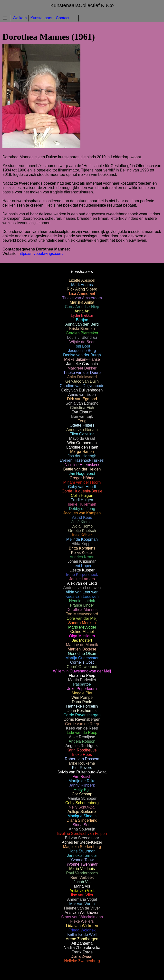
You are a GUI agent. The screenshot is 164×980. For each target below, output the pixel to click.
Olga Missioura (82, 636)
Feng (82, 421)
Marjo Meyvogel (82, 627)
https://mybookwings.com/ (41, 254)
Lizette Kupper (82, 570)
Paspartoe (82, 684)
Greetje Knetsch (82, 531)
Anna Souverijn (82, 829)
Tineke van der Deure (82, 373)
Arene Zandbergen (82, 939)
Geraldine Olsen (82, 654)
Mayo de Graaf (82, 438)
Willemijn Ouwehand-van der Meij (82, 671)
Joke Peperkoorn (82, 689)
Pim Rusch (82, 776)
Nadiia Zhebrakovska (82, 948)
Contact (63, 18)
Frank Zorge (82, 952)
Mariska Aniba (82, 302)
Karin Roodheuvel (82, 750)
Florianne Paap (82, 675)
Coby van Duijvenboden (82, 390)
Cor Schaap (82, 794)
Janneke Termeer (82, 855)
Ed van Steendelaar (82, 838)
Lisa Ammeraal (82, 294)
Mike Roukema (82, 763)
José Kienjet (82, 522)
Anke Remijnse (82, 737)
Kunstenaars (41, 18)
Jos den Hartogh (82, 456)
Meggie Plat (82, 693)
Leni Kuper (82, 566)
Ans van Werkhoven (82, 913)
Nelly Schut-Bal (82, 807)
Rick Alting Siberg (82, 289)
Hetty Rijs (82, 790)
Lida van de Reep (82, 733)
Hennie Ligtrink (82, 601)
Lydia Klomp (82, 526)
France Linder (82, 605)
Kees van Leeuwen (82, 596)
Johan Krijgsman (82, 561)
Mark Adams (82, 285)
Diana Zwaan (82, 956)
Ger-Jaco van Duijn (82, 381)
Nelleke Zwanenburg (82, 961)
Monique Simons (82, 816)
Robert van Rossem (82, 759)
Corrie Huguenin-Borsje (82, 491)
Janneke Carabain (82, 364)
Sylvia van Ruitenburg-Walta (82, 772)
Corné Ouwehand (82, 667)
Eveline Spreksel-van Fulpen (82, 834)
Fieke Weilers (82, 921)
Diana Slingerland (82, 820)
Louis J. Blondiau (82, 337)
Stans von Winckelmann (82, 917)
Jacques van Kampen (82, 513)
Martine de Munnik (82, 645)
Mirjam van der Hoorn (82, 482)
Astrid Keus (82, 517)
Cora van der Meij (82, 618)
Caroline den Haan (82, 447)
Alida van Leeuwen (82, 592)
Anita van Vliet (82, 891)
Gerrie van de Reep (82, 724)
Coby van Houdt (82, 487)
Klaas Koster (82, 553)
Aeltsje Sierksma (82, 812)
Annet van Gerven (82, 430)
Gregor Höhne (82, 478)
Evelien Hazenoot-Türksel (82, 460)
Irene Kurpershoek (82, 575)
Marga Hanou (82, 452)
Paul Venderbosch (82, 873)
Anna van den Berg (82, 324)
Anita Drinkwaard (82, 377)
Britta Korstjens (82, 548)
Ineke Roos (82, 755)
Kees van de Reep (82, 728)
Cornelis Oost (82, 662)
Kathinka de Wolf (82, 935)
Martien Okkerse (82, 649)
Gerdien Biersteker (82, 333)
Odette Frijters (82, 425)
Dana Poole (82, 702)
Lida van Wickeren (82, 926)
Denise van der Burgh (82, 355)
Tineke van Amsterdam (82, 298)
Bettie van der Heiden (82, 469)
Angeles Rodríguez (82, 746)
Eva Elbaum (82, 412)
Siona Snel (82, 825)
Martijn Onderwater (82, 658)
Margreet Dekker (82, 368)
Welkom (20, 18)
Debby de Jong (82, 509)
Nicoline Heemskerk (82, 465)
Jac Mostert (82, 640)
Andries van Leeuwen (82, 588)
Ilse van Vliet (82, 895)
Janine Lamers (82, 579)
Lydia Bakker (82, 315)
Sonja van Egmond (82, 403)
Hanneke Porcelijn (82, 706)
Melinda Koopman (82, 539)
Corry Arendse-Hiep (82, 307)
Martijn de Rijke (82, 781)
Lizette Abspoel (82, 280)
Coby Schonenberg (82, 803)
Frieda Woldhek (82, 930)
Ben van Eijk (82, 416)
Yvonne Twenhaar (82, 864)
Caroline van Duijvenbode (82, 386)
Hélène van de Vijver (82, 908)
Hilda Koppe (82, 544)
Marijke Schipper (82, 798)
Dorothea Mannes (82, 610)
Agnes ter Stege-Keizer (82, 842)
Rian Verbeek (82, 877)
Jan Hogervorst (82, 474)
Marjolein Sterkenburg (82, 847)
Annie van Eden (82, 395)
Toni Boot (82, 346)
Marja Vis (82, 886)
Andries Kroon (82, 557)
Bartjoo (82, 320)
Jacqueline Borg (82, 351)
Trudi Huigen (82, 500)
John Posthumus (82, 711)
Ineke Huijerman (82, 504)
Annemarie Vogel (82, 899)
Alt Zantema (82, 943)
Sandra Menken (82, 623)
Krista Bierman (82, 329)
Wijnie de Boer (82, 342)
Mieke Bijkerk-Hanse (82, 359)
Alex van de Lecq (82, 583)
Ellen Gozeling (82, 434)
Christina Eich (82, 408)
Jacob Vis (82, 882)
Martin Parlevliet (82, 680)
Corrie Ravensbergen (82, 715)
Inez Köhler (82, 535)
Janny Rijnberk (82, 785)
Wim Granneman (82, 443)
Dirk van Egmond (82, 399)
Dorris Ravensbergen (82, 719)
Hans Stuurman (82, 851)
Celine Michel (82, 632)
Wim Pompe (82, 697)
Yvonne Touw (82, 860)
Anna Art (82, 311)
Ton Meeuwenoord (82, 614)
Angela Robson (82, 741)
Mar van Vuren (82, 904)
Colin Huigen (82, 495)
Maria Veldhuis (82, 869)
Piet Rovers (82, 768)
